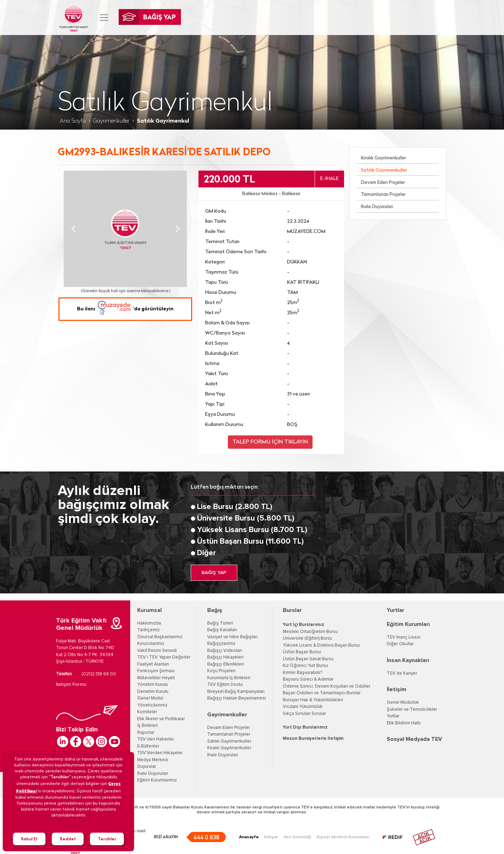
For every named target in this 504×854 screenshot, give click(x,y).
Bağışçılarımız (221, 644)
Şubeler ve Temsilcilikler (412, 710)
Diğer (206, 553)
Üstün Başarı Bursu (302, 652)
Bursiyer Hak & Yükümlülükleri (313, 700)
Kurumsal (149, 610)
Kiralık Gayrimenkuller (383, 158)
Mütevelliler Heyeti (156, 678)
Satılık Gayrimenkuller (384, 170)
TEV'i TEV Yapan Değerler (164, 657)
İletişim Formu (71, 684)
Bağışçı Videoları (225, 651)
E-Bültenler (148, 746)
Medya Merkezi (153, 760)
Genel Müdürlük (403, 703)
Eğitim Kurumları (408, 624)
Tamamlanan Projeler (383, 195)
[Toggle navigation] (104, 18)
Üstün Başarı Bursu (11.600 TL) (250, 542)
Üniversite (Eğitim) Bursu (307, 638)
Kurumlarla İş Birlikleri (229, 678)
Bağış (215, 610)
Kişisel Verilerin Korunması (343, 837)
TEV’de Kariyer (402, 673)
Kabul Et (29, 839)
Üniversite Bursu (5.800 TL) (246, 518)
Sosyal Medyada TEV (414, 739)
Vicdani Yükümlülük (303, 707)
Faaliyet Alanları (153, 664)
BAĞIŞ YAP (214, 573)
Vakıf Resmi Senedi (157, 651)
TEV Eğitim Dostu (225, 685)
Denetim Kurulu (153, 692)
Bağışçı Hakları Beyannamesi (237, 698)
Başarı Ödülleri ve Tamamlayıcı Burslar (322, 693)
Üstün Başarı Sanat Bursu (308, 659)
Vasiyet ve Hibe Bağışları (232, 637)
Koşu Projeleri (221, 671)
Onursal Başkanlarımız (160, 637)
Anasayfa (249, 837)
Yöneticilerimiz (152, 705)
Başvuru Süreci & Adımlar (308, 679)
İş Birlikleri (148, 726)
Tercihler (107, 839)
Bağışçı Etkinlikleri (226, 664)
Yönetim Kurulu (153, 685)
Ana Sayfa (73, 121)
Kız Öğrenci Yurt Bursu (305, 666)
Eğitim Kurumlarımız (157, 780)
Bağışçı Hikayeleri (225, 657)
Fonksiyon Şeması (156, 671)
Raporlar (146, 733)
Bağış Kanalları (222, 630)
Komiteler (147, 712)
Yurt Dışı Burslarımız (305, 727)
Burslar (292, 610)
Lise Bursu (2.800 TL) (235, 507)
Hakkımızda (149, 623)
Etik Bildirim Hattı (404, 723)
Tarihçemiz (148, 630)
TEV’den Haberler (156, 739)
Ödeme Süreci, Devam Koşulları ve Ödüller (327, 686)
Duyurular (147, 767)
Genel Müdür (150, 698)
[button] (73, 229)
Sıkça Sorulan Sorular (304, 714)
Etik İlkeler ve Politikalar (161, 719)
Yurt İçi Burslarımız (303, 625)
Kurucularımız (151, 644)
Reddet (68, 839)
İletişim (397, 689)
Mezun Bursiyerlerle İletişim (313, 739)
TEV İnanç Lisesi (404, 637)
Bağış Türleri (220, 623)
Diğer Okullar (400, 644)
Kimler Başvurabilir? (302, 673)
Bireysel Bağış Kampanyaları (236, 692)
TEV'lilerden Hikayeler (160, 753)
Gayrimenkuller (111, 121)
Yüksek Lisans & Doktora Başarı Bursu (321, 645)
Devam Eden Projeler (383, 183)
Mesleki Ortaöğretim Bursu (310, 632)
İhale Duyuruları (377, 207)
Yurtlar (395, 610)
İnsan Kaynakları (408, 660)
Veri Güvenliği (297, 837)
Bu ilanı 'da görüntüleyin (125, 309)
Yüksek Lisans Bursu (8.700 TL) (252, 530)
